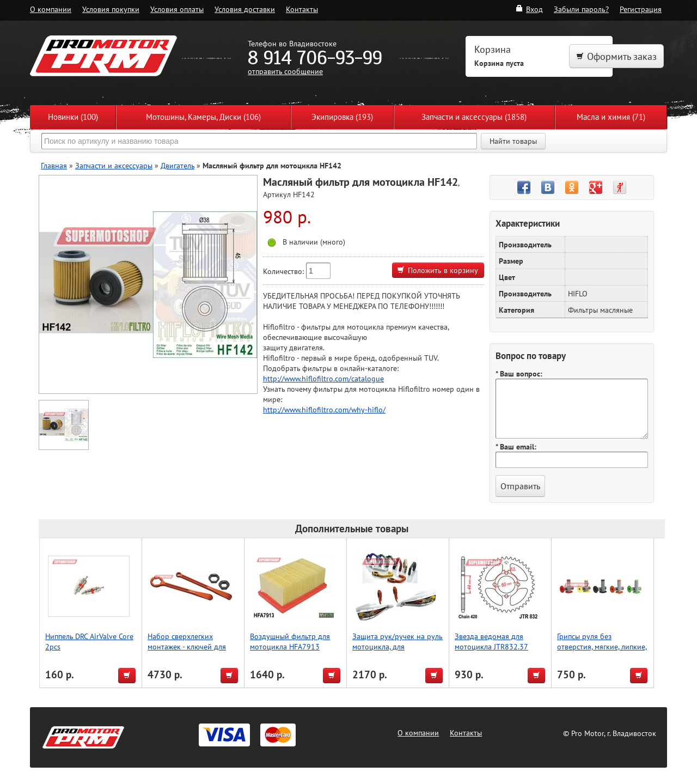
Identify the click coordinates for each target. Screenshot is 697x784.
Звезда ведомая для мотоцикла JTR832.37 (491, 641)
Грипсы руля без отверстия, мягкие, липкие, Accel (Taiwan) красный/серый (602, 652)
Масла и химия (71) (611, 117)
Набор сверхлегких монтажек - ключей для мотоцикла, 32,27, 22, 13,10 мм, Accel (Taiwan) (188, 652)
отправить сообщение (285, 71)
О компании (51, 9)
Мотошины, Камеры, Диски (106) (203, 117)
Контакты (302, 9)
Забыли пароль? (581, 9)
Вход (529, 9)
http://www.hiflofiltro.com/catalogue (323, 378)
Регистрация (641, 9)
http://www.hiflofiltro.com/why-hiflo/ (324, 409)
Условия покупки (111, 9)
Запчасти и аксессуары (114, 165)
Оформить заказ (616, 56)
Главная (54, 165)
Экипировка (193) (342, 117)
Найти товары (513, 141)
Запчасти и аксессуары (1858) (474, 117)
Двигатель (178, 165)
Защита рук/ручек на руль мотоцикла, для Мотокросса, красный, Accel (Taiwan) (398, 652)
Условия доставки (245, 9)
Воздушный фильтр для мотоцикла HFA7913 (290, 641)
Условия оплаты (177, 9)
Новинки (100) (73, 117)
